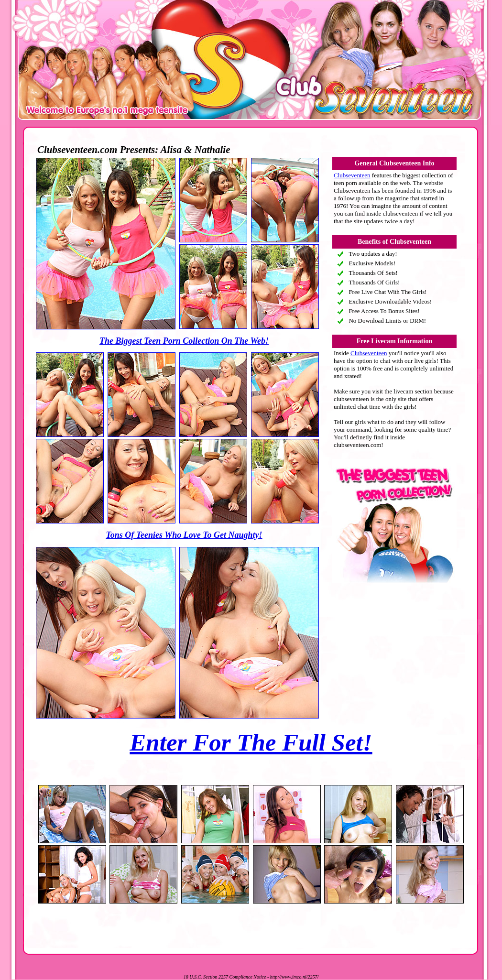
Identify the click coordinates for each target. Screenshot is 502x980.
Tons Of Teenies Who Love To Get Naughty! (184, 535)
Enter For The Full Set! (251, 742)
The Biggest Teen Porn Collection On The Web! (184, 341)
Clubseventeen (352, 175)
